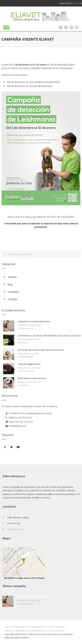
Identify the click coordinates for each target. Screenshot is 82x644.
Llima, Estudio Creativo (17, 638)
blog (10, 284)
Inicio (7, 627)
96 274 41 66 (76, 3)
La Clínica (16, 627)
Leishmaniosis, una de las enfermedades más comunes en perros (49, 336)
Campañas (13, 292)
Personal (26, 627)
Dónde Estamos (56, 631)
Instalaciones (39, 627)
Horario (50, 627)
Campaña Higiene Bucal (29, 364)
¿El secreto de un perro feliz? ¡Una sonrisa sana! (41, 350)
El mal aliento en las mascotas (32, 378)
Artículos (12, 277)
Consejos (13, 299)
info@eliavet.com (16, 529)
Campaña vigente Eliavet (17, 631)
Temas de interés (38, 631)
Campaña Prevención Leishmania (34, 321)
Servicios (60, 627)
